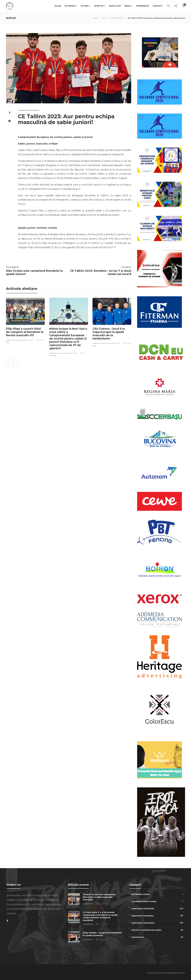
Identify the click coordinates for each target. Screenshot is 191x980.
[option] (25, 321)
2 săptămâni (88, 939)
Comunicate (158, 937)
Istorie (85, 6)
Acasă (58, 6)
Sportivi (99, 6)
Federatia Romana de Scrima (17, 340)
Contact (158, 6)
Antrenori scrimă (158, 894)
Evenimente (143, 6)
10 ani (75, 353)
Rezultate (115, 6)
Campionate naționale (20, 321)
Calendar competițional (158, 901)
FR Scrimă (70, 6)
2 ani (31, 340)
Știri (104, 18)
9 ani (118, 343)
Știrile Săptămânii (117, 18)
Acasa (96, 18)
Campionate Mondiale (158, 916)
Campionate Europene (28, 110)
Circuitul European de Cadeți (158, 930)
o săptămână (88, 904)
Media (128, 6)
